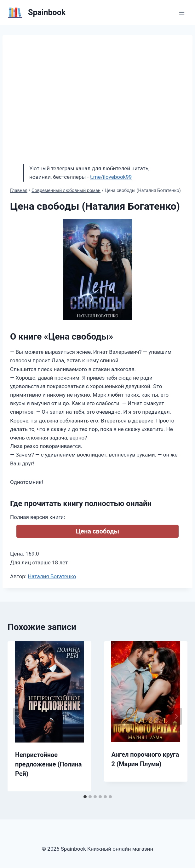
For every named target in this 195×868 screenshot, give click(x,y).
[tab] (85, 797)
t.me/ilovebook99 (111, 177)
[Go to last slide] (19, 716)
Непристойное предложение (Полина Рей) (49, 764)
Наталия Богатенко (52, 576)
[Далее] (176, 716)
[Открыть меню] (182, 12)
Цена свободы (97, 531)
